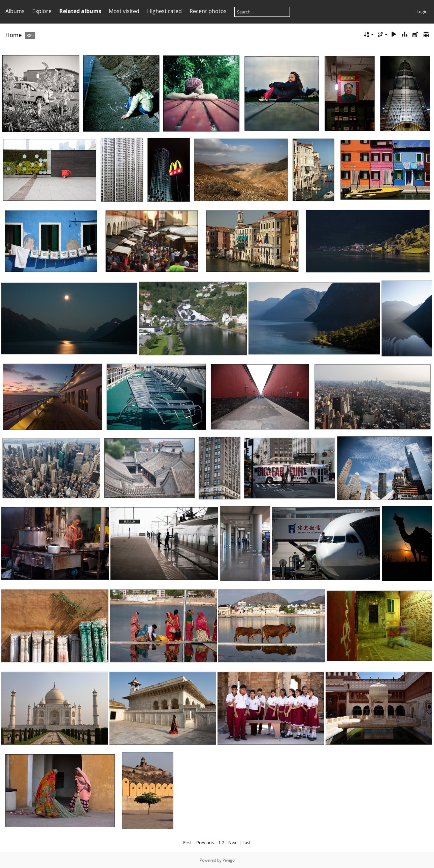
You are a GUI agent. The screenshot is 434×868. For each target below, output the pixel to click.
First (188, 842)
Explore (42, 11)
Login (422, 11)
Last (247, 842)
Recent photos (208, 11)
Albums (15, 11)
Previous (205, 842)
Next (233, 842)
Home (14, 35)
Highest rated (164, 11)
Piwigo (229, 860)
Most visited (124, 11)
